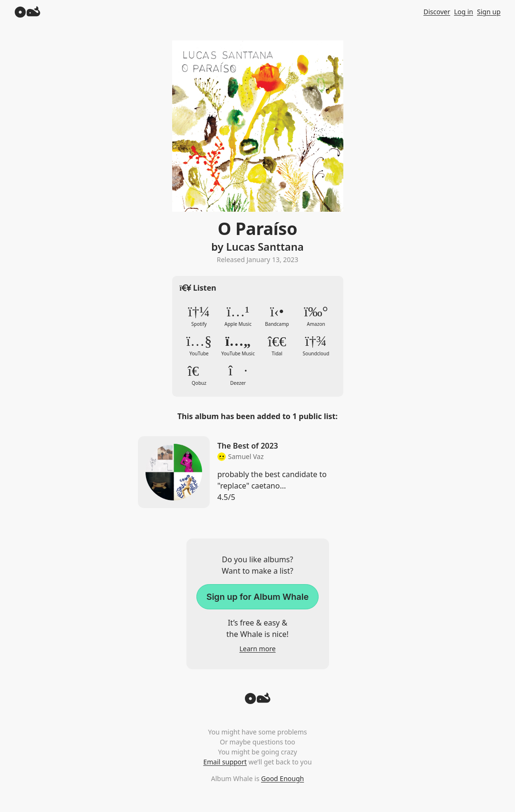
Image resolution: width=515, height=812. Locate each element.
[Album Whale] (28, 12)
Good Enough (282, 778)
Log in (464, 12)
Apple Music (238, 316)
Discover (437, 12)
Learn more (257, 649)
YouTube (199, 345)
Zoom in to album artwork (258, 126)
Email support (225, 762)
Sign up (489, 12)
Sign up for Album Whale (257, 597)
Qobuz (199, 375)
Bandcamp (277, 316)
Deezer (238, 375)
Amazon (316, 316)
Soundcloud (316, 345)
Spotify (199, 316)
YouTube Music (238, 345)
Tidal (277, 345)
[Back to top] (258, 701)
